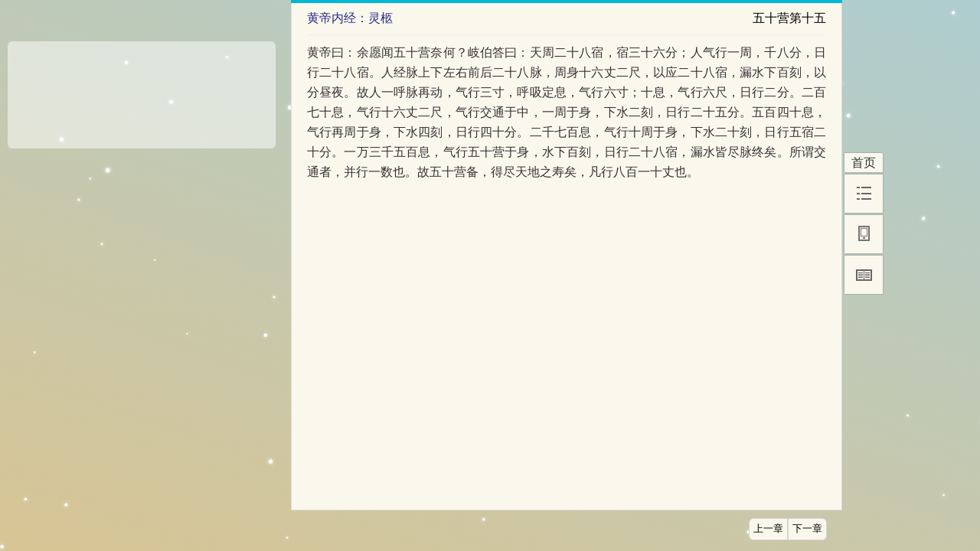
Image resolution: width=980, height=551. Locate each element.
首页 (864, 163)
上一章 (768, 529)
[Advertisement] (142, 90)
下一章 (807, 529)
